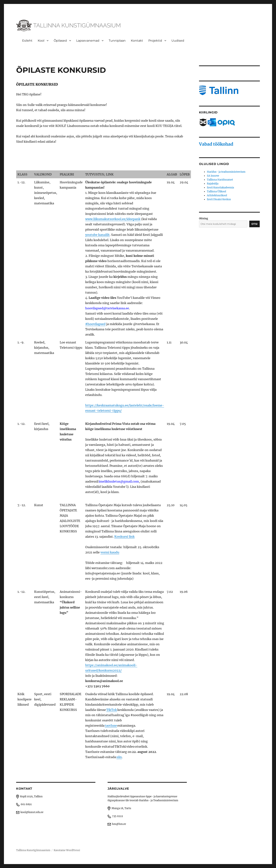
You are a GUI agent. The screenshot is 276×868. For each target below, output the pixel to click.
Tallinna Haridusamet (220, 180)
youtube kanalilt (97, 235)
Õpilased (60, 41)
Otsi (255, 224)
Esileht (27, 41)
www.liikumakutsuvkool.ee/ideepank (113, 219)
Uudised (178, 41)
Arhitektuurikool (217, 195)
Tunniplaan (117, 41)
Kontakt (137, 41)
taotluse (111, 726)
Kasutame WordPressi (67, 850)
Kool (41, 41)
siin (119, 757)
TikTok (112, 710)
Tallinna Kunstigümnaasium (33, 850)
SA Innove (213, 176)
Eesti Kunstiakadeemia (220, 188)
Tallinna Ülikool (216, 192)
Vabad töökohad (216, 144)
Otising (204, 218)
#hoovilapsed (95, 324)
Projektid (155, 41)
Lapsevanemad (88, 41)
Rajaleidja (213, 184)
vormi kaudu (110, 552)
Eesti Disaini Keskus (219, 199)
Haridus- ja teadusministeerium (226, 172)
